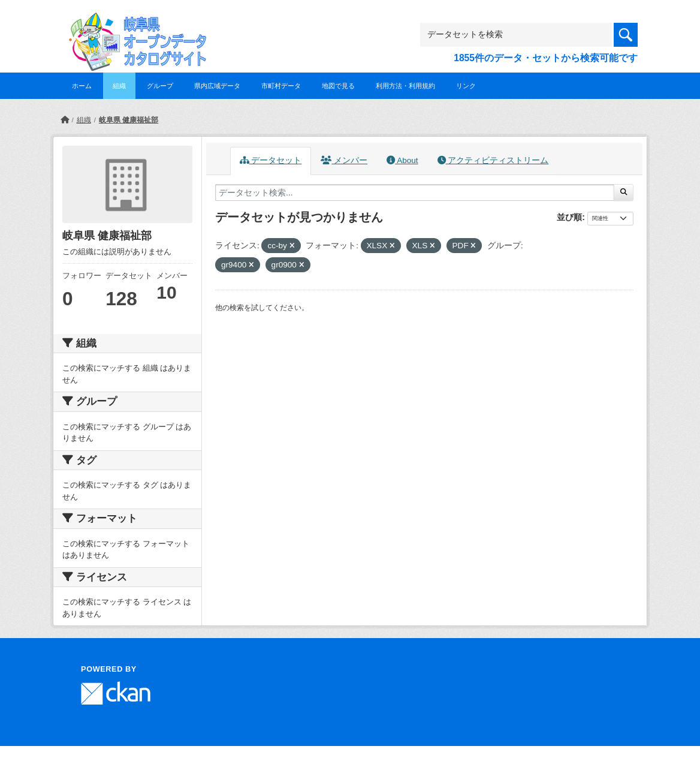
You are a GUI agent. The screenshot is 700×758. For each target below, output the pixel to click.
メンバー (344, 160)
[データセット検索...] (415, 192)
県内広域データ (217, 86)
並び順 (569, 217)
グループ (160, 86)
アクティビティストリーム (493, 160)
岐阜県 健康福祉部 (129, 120)
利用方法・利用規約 (405, 86)
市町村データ (281, 86)
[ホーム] (65, 120)
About (402, 160)
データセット (271, 160)
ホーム (82, 86)
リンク (466, 86)
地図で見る (338, 86)
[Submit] (624, 192)
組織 (119, 86)
